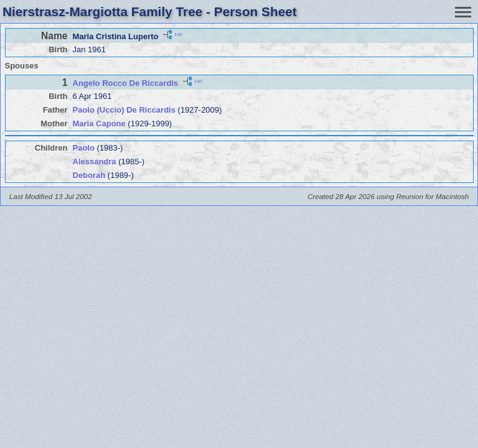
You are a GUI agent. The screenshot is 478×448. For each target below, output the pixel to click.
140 (178, 34)
